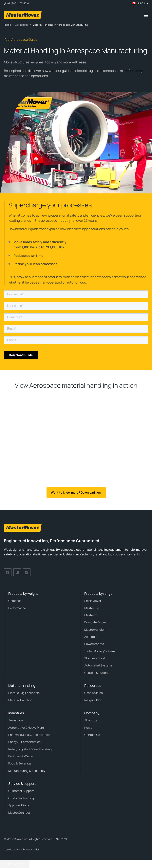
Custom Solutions (97, 673)
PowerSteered (94, 644)
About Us (91, 720)
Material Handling (20, 700)
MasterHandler (95, 630)
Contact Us (92, 735)
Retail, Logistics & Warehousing (30, 749)
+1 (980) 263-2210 (18, 3)
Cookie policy (12, 849)
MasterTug (92, 608)
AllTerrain (91, 637)
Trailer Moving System (100, 651)
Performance (17, 608)
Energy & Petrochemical (25, 742)
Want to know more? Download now (76, 492)
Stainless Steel (95, 658)
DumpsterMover (95, 622)
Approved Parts (19, 805)
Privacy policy (31, 849)
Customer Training (21, 798)
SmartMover (93, 601)
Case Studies (94, 693)
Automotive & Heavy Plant (26, 728)
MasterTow (92, 615)
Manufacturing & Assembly (27, 771)
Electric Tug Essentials (24, 693)
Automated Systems (98, 665)
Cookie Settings (15, 864)
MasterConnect (19, 813)
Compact (15, 601)
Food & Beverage (20, 763)
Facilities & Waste (20, 756)
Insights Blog (93, 700)
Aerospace (16, 720)
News (88, 728)
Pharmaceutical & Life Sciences (30, 735)
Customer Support (21, 791)
